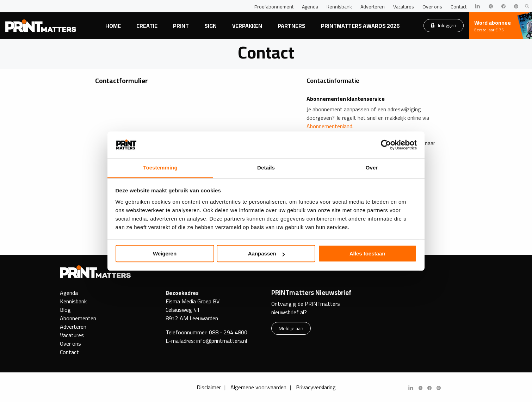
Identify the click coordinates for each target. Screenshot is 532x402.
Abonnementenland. (330, 126)
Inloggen (444, 25)
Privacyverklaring (316, 387)
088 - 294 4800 (228, 332)
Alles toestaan (367, 254)
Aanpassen (266, 254)
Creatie (147, 26)
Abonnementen (78, 318)
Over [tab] (372, 168)
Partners (292, 26)
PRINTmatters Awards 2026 (360, 26)
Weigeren (165, 254)
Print (181, 26)
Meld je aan (291, 328)
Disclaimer (209, 387)
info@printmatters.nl (222, 341)
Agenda (310, 7)
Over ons (432, 7)
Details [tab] (266, 168)
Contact (459, 7)
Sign (211, 26)
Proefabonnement (274, 7)
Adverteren (373, 7)
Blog (65, 310)
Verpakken (247, 26)
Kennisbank (339, 7)
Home (113, 26)
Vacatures (404, 7)
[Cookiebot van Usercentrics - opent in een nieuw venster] (386, 145)
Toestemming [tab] (160, 168)
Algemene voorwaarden (258, 387)
